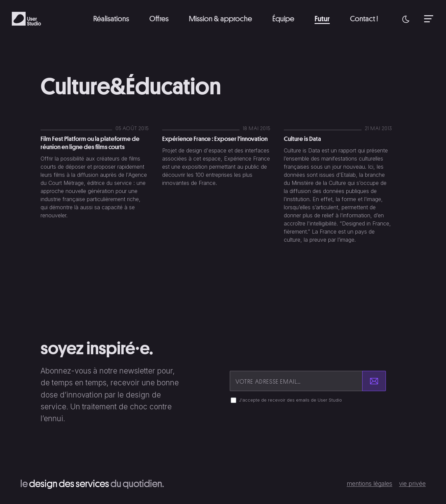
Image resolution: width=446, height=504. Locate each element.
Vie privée (412, 484)
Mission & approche (220, 18)
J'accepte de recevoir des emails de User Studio (290, 400)
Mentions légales (369, 484)
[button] (406, 19)
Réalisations (111, 18)
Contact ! (364, 18)
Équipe (283, 18)
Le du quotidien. (92, 484)
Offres (159, 18)
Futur (322, 18)
